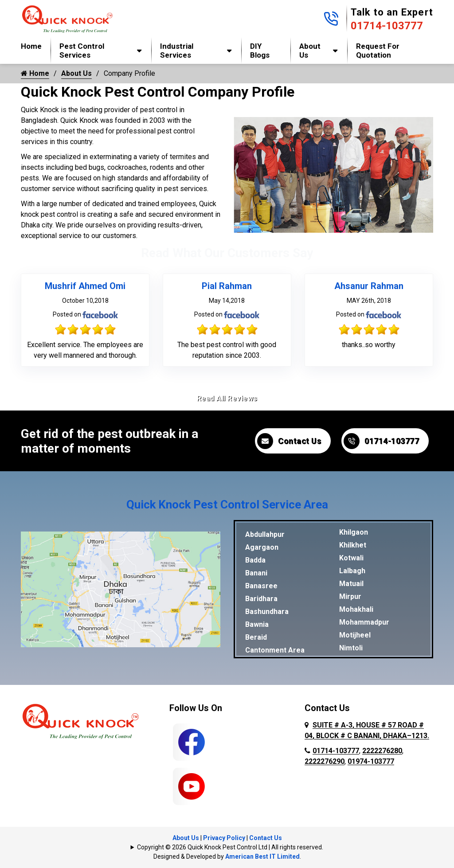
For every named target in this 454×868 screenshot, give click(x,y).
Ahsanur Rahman (369, 286)
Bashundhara (267, 612)
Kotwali (351, 558)
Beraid (256, 637)
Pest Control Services (82, 51)
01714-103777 (387, 26)
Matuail (351, 584)
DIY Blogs (260, 51)
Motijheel (355, 635)
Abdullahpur (265, 534)
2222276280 (382, 751)
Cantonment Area (275, 650)
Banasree (261, 586)
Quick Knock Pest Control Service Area (227, 504)
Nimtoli (351, 648)
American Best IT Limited (262, 856)
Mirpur (350, 596)
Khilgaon (354, 532)
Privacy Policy (224, 838)
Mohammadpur (364, 622)
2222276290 (325, 761)
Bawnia (257, 624)
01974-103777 (371, 761)
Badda (255, 560)
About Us (310, 51)
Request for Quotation (378, 51)
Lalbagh (352, 571)
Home (31, 46)
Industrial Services (177, 51)
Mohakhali (356, 609)
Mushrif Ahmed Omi (85, 286)
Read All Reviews (227, 398)
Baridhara (261, 599)
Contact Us (289, 441)
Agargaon (262, 547)
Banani (256, 573)
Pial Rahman (227, 286)
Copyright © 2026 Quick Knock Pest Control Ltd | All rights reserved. (230, 847)
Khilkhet (353, 545)
